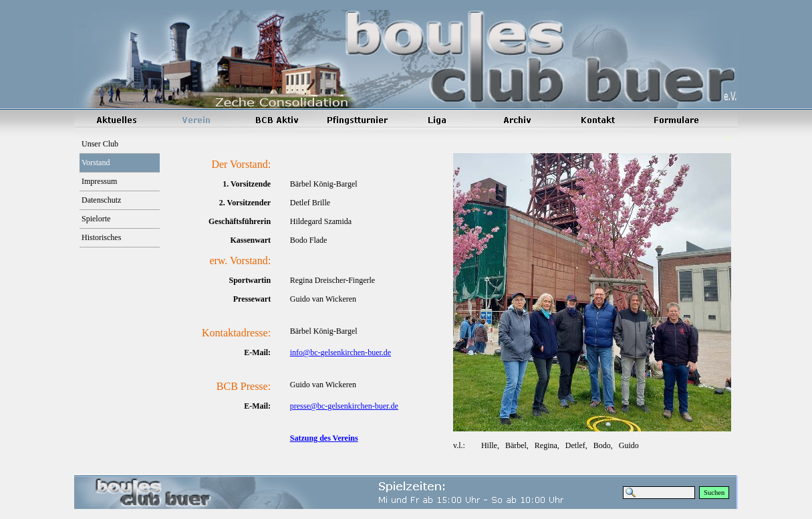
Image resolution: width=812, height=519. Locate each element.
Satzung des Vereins (324, 438)
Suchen (714, 493)
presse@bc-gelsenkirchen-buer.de (344, 406)
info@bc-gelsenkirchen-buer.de (341, 352)
